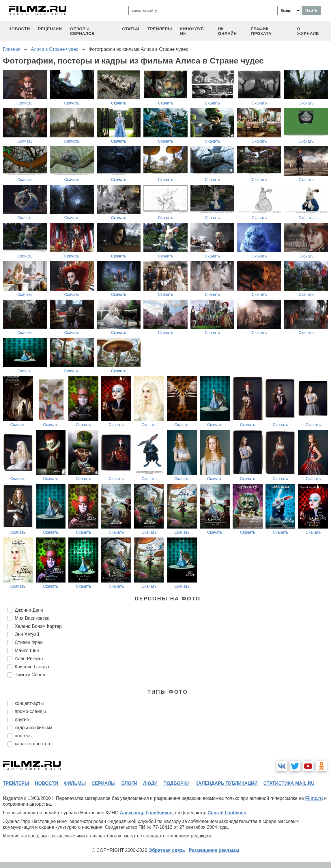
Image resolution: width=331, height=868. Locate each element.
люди (150, 783)
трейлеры (160, 29)
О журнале (308, 31)
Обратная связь (167, 850)
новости (19, 29)
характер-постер (32, 744)
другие (22, 719)
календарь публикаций (227, 783)
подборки (176, 783)
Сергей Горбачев (227, 813)
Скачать (25, 103)
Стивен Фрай (29, 642)
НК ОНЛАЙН (227, 31)
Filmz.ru (314, 798)
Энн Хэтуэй (27, 634)
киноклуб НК (192, 31)
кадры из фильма (34, 728)
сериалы (103, 783)
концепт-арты (29, 703)
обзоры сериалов (83, 31)
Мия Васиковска (32, 618)
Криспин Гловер (32, 667)
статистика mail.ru (289, 783)
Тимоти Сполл (30, 675)
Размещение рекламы (214, 850)
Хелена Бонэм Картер (38, 626)
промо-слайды (30, 711)
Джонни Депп (29, 610)
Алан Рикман (29, 659)
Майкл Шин (27, 650)
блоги (129, 783)
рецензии (50, 29)
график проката (261, 31)
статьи (131, 29)
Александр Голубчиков (146, 813)
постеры (24, 736)
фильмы (75, 783)
